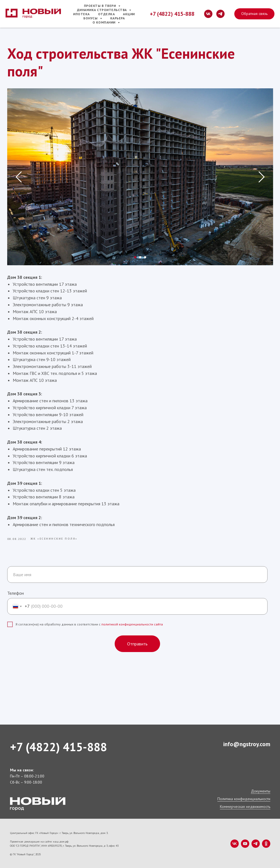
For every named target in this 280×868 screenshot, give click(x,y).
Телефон (16, 593)
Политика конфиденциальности (244, 798)
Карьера (118, 18)
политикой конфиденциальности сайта (132, 624)
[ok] (266, 843)
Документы (261, 790)
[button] (254, 14)
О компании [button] (105, 22)
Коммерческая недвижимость (245, 806)
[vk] (208, 14)
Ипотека (81, 14)
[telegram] (220, 14)
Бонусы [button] (91, 18)
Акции (129, 14)
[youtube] (245, 843)
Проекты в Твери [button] (100, 6)
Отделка (106, 14)
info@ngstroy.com (247, 744)
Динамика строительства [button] (102, 10)
